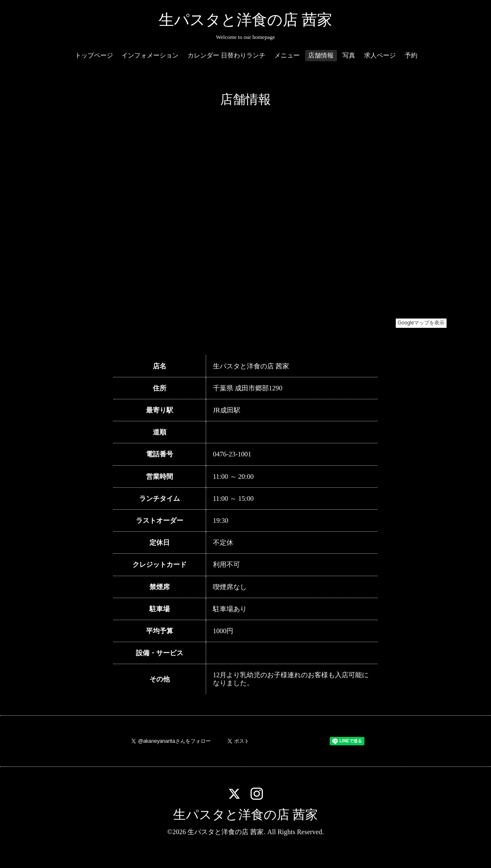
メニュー (287, 55)
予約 (411, 55)
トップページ (94, 55)
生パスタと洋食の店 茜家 (245, 20)
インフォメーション (150, 55)
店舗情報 (321, 55)
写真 (349, 55)
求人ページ (380, 55)
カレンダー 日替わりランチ (226, 55)
